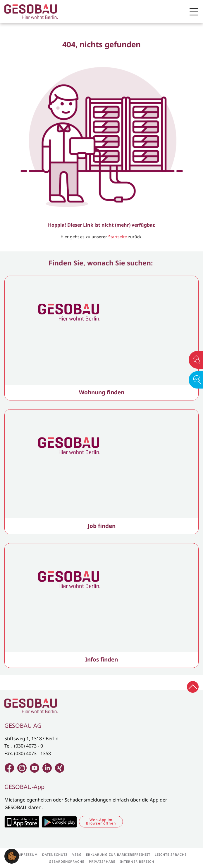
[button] (12, 856)
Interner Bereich (137, 861)
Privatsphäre (102, 861)
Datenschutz (55, 854)
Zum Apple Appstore (22, 822)
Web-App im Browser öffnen (101, 821)
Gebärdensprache (67, 861)
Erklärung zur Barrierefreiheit (118, 854)
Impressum (27, 854)
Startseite (118, 237)
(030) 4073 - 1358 (32, 753)
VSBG (77, 854)
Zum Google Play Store (59, 822)
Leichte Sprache (171, 854)
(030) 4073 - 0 (29, 746)
